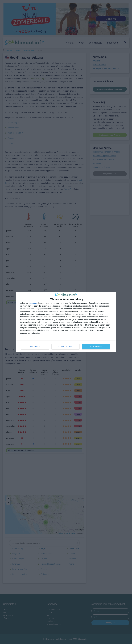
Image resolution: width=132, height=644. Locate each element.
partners (33, 303)
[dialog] (66, 322)
